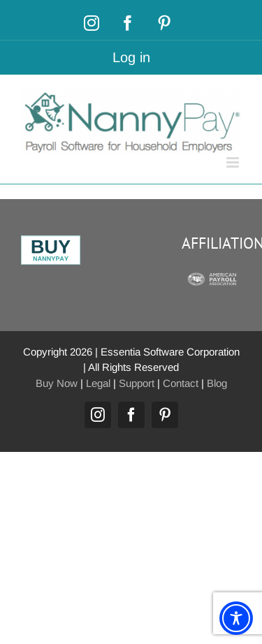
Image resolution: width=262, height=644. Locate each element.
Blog (217, 383)
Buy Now (57, 383)
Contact (181, 383)
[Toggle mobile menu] (234, 162)
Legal (98, 383)
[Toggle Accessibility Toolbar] (236, 618)
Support (137, 383)
